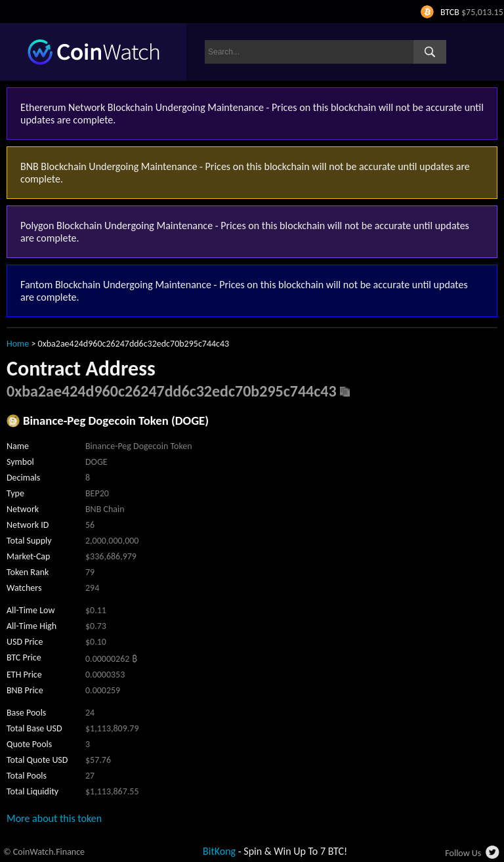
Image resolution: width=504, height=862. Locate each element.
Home (18, 344)
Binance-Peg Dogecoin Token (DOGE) (116, 420)
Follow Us (463, 853)
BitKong (219, 851)
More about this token (54, 818)
